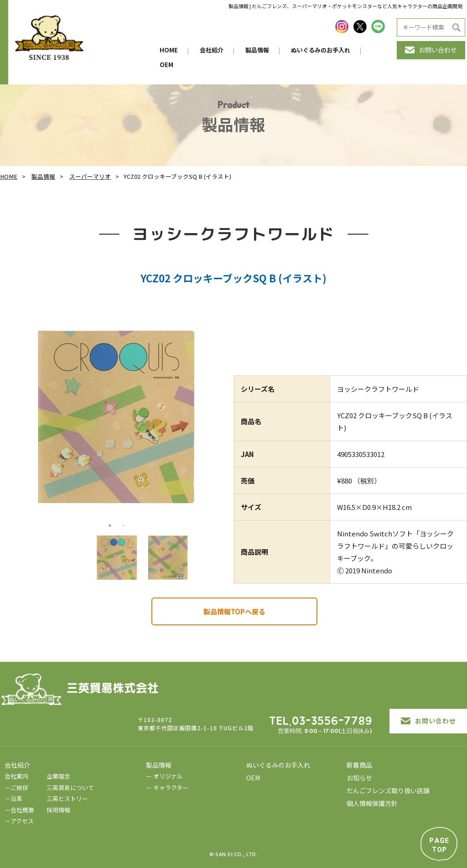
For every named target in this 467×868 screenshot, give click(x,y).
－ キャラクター (167, 787)
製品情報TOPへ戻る (234, 611)
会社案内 (16, 776)
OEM (166, 65)
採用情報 (58, 810)
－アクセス (19, 821)
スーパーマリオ (90, 176)
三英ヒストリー (67, 798)
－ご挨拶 (16, 787)
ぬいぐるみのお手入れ (321, 50)
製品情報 (257, 50)
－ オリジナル (164, 776)
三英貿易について (70, 787)
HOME (169, 50)
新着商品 (359, 765)
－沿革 (13, 798)
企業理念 (58, 776)
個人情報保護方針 (372, 803)
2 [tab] (124, 525)
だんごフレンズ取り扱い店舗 (388, 790)
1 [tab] (110, 525)
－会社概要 (19, 810)
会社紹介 (212, 50)
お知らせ (359, 778)
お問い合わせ (431, 50)
